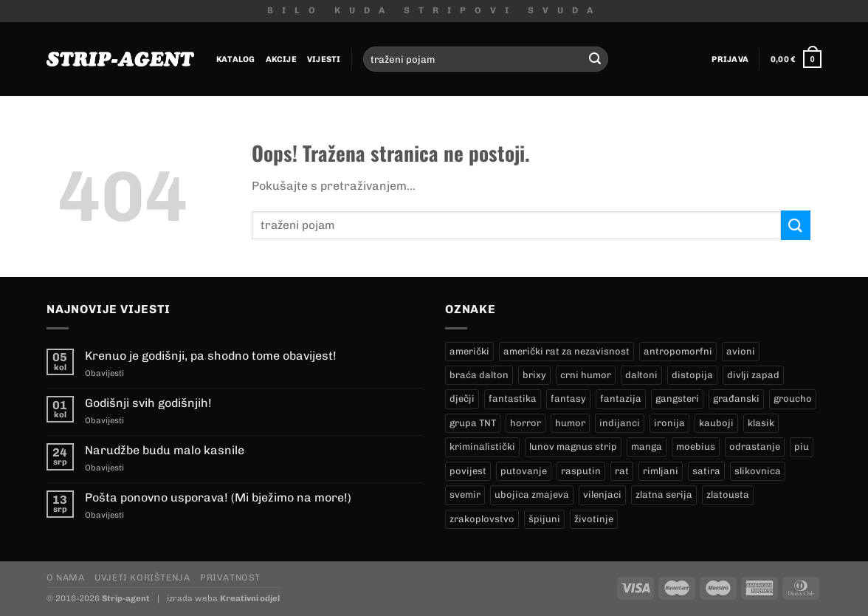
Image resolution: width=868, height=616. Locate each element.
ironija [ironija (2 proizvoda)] (669, 423)
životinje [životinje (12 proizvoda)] (594, 519)
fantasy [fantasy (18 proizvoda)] (568, 398)
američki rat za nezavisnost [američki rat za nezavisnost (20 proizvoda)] (566, 351)
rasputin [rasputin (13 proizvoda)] (581, 471)
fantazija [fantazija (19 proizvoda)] (621, 398)
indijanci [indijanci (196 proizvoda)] (620, 423)
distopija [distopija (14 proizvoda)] (692, 375)
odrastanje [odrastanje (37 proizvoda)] (755, 446)
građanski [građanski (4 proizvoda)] (736, 398)
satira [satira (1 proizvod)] (706, 471)
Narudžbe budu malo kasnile (165, 450)
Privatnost (230, 577)
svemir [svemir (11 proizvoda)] (465, 494)
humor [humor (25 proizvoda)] (570, 423)
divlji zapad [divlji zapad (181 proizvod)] (753, 375)
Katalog (236, 59)
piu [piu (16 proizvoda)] (802, 446)
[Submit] (595, 59)
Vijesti (324, 59)
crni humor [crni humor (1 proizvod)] (586, 375)
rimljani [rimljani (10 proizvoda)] (661, 471)
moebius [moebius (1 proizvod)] (696, 446)
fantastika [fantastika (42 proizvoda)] (513, 398)
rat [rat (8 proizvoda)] (622, 471)
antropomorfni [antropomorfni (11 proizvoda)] (678, 351)
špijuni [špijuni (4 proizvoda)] (544, 519)
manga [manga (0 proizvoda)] (647, 446)
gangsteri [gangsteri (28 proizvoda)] (677, 398)
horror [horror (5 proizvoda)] (526, 423)
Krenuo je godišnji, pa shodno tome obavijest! (211, 356)
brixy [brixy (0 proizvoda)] (534, 375)
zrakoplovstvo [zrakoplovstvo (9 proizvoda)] (482, 519)
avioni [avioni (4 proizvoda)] (741, 351)
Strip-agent (126, 598)
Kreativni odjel (250, 598)
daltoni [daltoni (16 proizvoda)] (641, 375)
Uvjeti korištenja (142, 577)
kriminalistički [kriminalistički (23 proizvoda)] (482, 446)
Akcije (281, 59)
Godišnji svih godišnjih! (148, 403)
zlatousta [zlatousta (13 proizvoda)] (728, 494)
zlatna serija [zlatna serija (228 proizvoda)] (664, 494)
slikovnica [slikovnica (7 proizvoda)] (758, 471)
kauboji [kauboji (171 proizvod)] (716, 423)
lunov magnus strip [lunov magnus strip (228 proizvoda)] (573, 446)
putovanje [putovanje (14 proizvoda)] (524, 471)
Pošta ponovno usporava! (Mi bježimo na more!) (218, 497)
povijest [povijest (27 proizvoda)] (468, 471)
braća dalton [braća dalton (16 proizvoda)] (479, 375)
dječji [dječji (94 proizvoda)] (462, 398)
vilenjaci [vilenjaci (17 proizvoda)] (602, 494)
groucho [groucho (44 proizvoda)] (793, 398)
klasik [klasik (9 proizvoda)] (761, 423)
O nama (66, 577)
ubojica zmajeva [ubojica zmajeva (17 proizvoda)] (532, 494)
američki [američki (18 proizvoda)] (469, 351)
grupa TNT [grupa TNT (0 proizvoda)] (473, 423)
